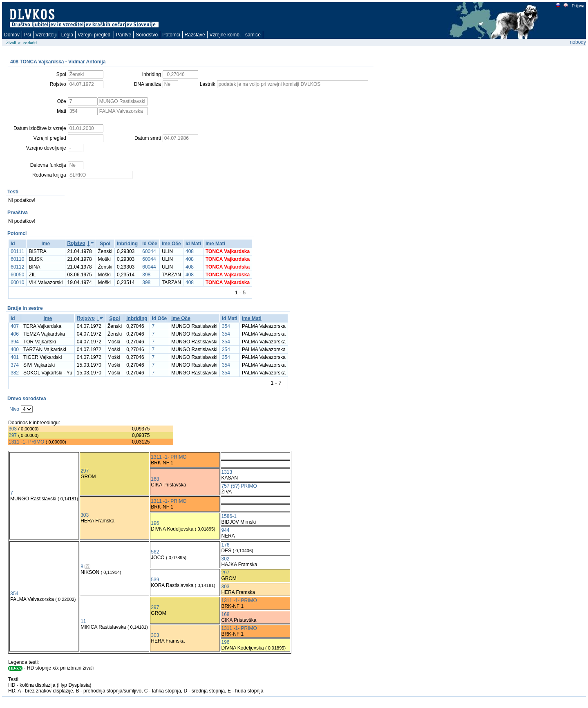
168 (155, 479)
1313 (227, 472)
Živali (11, 43)
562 (155, 552)
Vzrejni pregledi (95, 35)
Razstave (195, 35)
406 (15, 334)
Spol (105, 244)
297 (13, 435)
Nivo (14, 409)
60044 (149, 251)
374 (15, 365)
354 (226, 326)
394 (15, 342)
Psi (28, 35)
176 (226, 545)
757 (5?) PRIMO (239, 486)
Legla (67, 35)
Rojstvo (76, 243)
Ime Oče (171, 244)
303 (13, 429)
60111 (17, 251)
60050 (17, 275)
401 (15, 357)
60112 (17, 267)
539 (155, 580)
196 (155, 523)
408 (190, 251)
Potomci (171, 35)
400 (15, 350)
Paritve (124, 35)
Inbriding (127, 244)
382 (15, 373)
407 (15, 326)
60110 (17, 259)
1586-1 (229, 516)
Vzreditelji (46, 35)
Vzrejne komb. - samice (235, 35)
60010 (17, 282)
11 (83, 621)
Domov (12, 35)
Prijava (578, 6)
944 (226, 530)
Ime (46, 244)
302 (226, 559)
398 (146, 275)
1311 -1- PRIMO (26, 442)
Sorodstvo (147, 35)
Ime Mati (215, 244)
